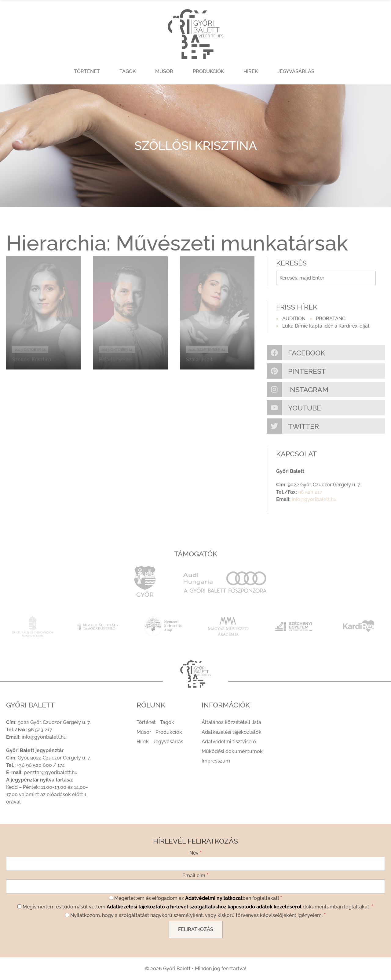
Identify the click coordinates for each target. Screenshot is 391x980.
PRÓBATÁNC (331, 319)
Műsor (164, 71)
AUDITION (294, 319)
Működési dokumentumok (232, 751)
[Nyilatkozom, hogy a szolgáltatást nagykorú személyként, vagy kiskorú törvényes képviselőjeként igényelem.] (67, 915)
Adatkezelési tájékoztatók (232, 732)
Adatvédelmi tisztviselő (229, 742)
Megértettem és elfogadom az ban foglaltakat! (196, 898)
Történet (87, 71)
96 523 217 (310, 492)
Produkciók (208, 71)
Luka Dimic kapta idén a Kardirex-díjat (326, 326)
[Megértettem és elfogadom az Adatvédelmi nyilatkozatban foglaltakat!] (111, 898)
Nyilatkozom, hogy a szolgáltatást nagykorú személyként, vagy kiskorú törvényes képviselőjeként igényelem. (195, 915)
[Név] (195, 864)
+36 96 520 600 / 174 (41, 765)
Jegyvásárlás (296, 71)
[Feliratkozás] (196, 930)
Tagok (128, 71)
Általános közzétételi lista (231, 722)
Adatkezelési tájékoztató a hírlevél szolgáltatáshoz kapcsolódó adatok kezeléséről (204, 907)
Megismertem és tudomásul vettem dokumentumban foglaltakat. (195, 906)
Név (196, 852)
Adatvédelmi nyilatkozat (214, 898)
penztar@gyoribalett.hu (51, 772)
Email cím (195, 875)
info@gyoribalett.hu (314, 499)
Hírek (251, 71)
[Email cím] (195, 886)
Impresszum (216, 761)
